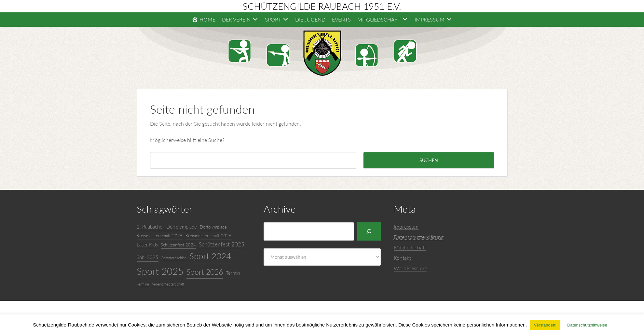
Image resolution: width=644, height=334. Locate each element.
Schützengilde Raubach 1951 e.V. (322, 6)
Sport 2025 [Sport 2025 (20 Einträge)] (160, 271)
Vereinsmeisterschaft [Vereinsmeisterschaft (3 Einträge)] (168, 284)
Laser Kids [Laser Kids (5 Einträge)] (147, 244)
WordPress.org (411, 268)
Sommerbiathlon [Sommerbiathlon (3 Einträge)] (174, 258)
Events (341, 19)
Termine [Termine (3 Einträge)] (143, 284)
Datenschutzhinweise (587, 325)
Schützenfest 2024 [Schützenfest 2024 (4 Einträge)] (178, 245)
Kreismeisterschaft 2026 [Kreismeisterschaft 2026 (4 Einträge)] (208, 236)
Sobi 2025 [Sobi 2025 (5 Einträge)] (148, 257)
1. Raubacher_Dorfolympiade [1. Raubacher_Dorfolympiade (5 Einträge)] (167, 227)
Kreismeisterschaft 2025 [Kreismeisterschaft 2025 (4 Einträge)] (160, 236)
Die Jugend (310, 19)
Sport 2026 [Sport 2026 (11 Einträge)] (205, 272)
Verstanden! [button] (545, 325)
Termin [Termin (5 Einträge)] (233, 273)
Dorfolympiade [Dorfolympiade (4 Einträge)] (213, 227)
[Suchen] (369, 231)
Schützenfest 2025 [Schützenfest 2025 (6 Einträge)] (222, 244)
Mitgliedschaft (410, 247)
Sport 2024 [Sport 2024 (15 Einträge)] (210, 256)
